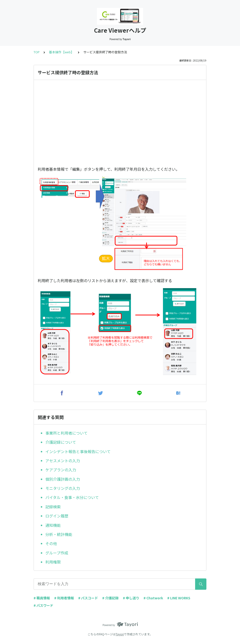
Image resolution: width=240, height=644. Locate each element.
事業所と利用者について (66, 433)
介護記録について (61, 442)
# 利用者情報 (64, 598)
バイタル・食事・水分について (72, 497)
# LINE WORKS (179, 598)
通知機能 (54, 525)
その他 (51, 543)
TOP (37, 52)
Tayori (120, 634)
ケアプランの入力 (61, 470)
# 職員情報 (42, 598)
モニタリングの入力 (63, 488)
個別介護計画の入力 (63, 479)
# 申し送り (131, 598)
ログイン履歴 (57, 516)
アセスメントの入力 (63, 461)
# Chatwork (153, 598)
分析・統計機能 (59, 534)
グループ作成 (57, 553)
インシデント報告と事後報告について (78, 451)
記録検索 (53, 507)
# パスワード (43, 605)
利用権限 (53, 562)
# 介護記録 (110, 598)
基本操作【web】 (61, 52)
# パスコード (88, 598)
